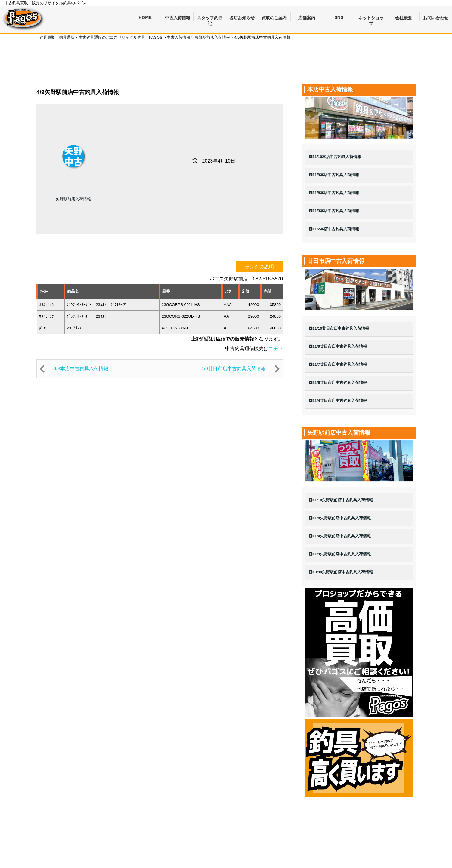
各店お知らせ (242, 18)
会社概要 (404, 18)
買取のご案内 (274, 18)
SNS (339, 17)
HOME (145, 17)
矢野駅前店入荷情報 (73, 199)
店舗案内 (307, 18)
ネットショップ (371, 18)
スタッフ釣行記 (210, 18)
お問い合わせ (436, 18)
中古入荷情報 (178, 18)
